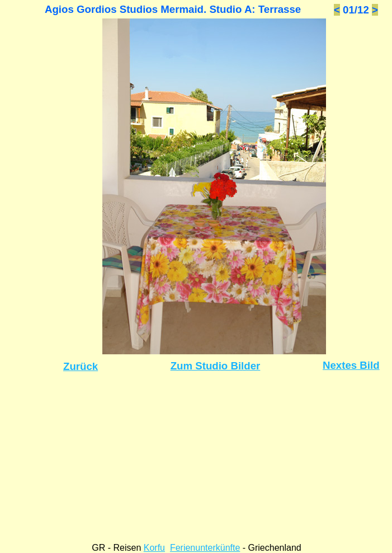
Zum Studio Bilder (216, 366)
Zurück (81, 366)
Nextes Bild (351, 365)
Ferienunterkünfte (205, 548)
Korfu (154, 548)
